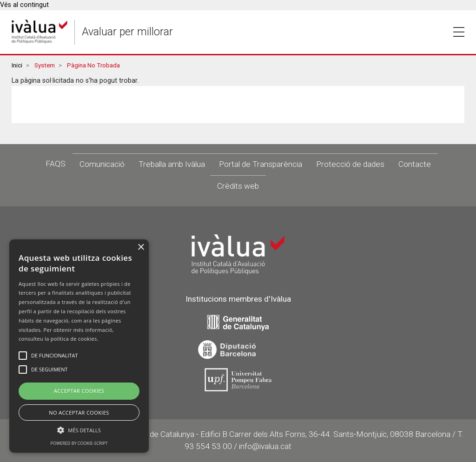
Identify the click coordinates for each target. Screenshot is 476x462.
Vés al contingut (24, 5)
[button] (79, 430)
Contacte (415, 164)
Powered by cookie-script (79, 443)
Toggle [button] (459, 32)
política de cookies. (75, 339)
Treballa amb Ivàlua (172, 164)
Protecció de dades (350, 164)
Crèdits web (238, 186)
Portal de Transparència (261, 164)
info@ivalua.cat (265, 446)
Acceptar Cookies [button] (79, 391)
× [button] (141, 247)
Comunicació (102, 164)
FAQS (56, 164)
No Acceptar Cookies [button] (79, 412)
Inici (17, 65)
